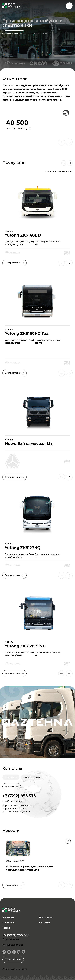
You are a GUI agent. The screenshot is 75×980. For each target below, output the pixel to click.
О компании (9, 923)
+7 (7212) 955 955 (16, 935)
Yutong (6, 928)
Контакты (45, 923)
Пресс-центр (46, 917)
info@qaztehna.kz (13, 801)
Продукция (8, 917)
